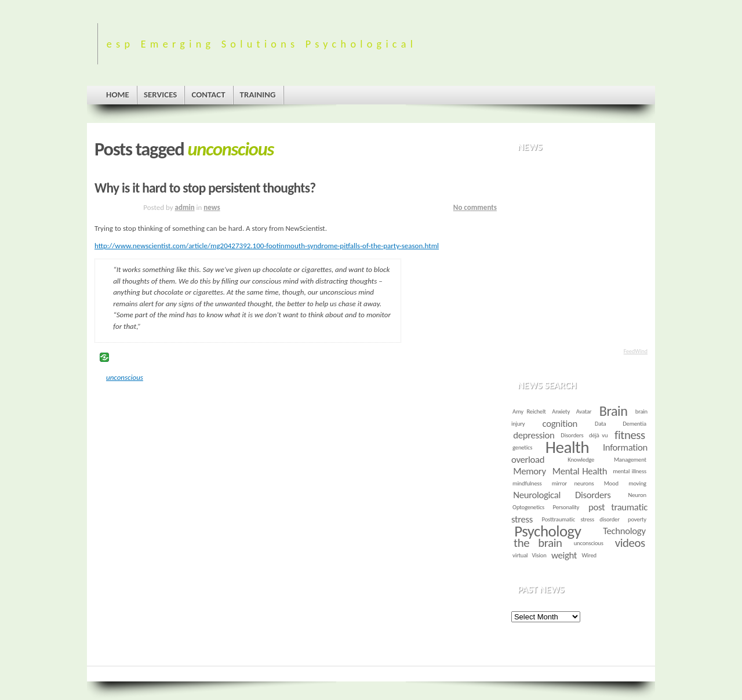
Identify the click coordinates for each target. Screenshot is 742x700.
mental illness (630, 471)
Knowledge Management (607, 460)
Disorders (572, 435)
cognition (560, 424)
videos (630, 543)
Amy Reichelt (529, 411)
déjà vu (598, 435)
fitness (630, 435)
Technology (624, 531)
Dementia (634, 424)
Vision (539, 555)
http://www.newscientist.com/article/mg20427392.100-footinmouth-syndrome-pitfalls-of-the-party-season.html (267, 246)
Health (567, 447)
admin (185, 207)
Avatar (584, 411)
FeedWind (636, 351)
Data (600, 424)
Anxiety (561, 411)
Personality (566, 507)
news (212, 207)
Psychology (548, 531)
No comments (475, 207)
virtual (520, 555)
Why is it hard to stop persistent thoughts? (205, 188)
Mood (611, 483)
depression (534, 435)
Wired (589, 555)
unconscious (125, 377)
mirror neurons (573, 483)
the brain (538, 543)
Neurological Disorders (562, 495)
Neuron (637, 495)
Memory (529, 471)
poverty (637, 519)
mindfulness (527, 483)
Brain (614, 411)
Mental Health (580, 471)
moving (637, 483)
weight (564, 555)
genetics (522, 447)
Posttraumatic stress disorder (581, 519)
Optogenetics (528, 507)
